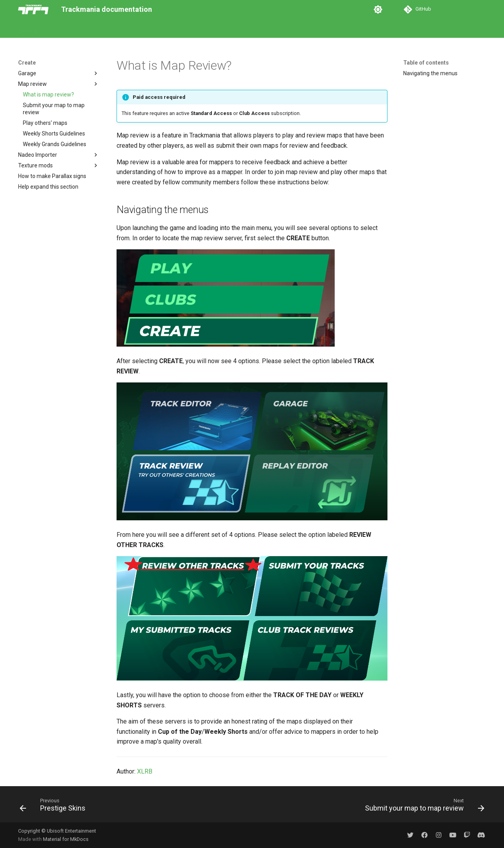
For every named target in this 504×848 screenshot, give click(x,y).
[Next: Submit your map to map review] (422, 807)
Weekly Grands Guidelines (55, 144)
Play (53, 29)
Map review (59, 84)
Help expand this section (48, 187)
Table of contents (426, 63)
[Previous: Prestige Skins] (55, 807)
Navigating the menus (430, 73)
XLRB (145, 771)
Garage (59, 73)
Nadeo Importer (59, 155)
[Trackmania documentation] (33, 9)
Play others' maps (45, 123)
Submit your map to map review (54, 109)
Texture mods (59, 165)
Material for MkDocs (66, 839)
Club (74, 29)
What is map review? (48, 95)
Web (122, 29)
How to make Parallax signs (52, 176)
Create (98, 29)
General (28, 29)
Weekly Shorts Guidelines (54, 134)
